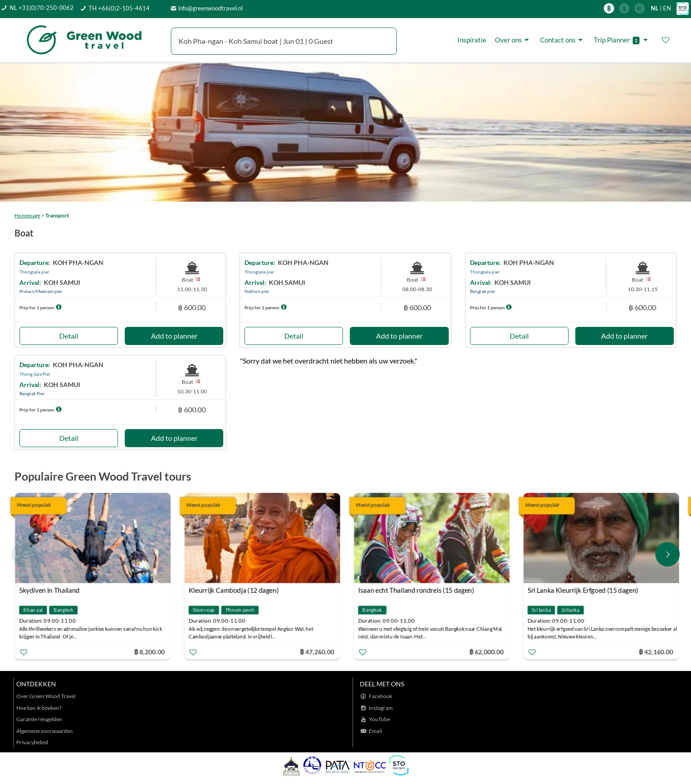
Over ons (513, 40)
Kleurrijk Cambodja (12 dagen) (235, 590)
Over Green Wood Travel (46, 696)
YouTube (379, 719)
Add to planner (174, 336)
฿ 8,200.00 (150, 652)
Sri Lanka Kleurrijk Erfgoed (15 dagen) (584, 590)
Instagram (381, 708)
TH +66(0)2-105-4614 (119, 8)
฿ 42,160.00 (657, 652)
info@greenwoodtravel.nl (210, 8)
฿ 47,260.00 (318, 652)
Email (375, 731)
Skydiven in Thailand (50, 590)
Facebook (381, 696)
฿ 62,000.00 (487, 652)
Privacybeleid (32, 742)
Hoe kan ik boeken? (39, 708)
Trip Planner (622, 40)
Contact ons (563, 40)
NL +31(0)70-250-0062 (42, 8)
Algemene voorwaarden (45, 731)
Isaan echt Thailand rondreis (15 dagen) (417, 590)
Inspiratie (472, 40)
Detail (69, 336)
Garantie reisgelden (39, 719)
